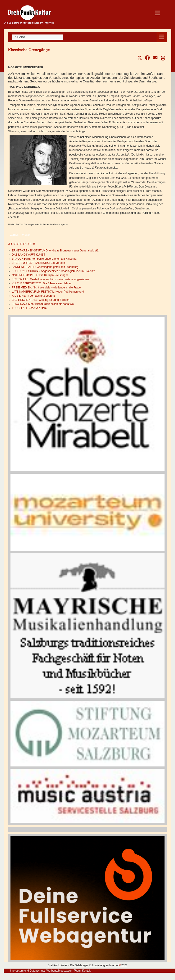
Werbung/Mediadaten (59, 971)
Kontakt (87, 971)
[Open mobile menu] (162, 37)
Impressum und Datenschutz (27, 971)
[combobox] (38, 37)
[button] (140, 58)
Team (77, 971)
